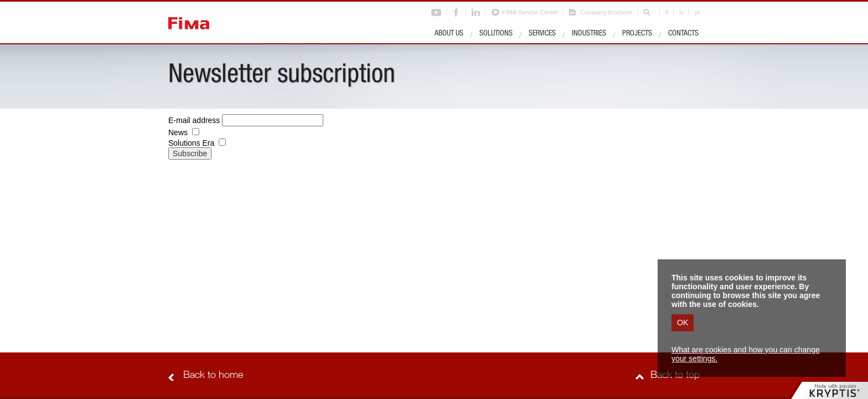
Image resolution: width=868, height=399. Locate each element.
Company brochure (606, 12)
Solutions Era (191, 143)
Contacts (683, 34)
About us (449, 34)
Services (542, 34)
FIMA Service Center (530, 12)
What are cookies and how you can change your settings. (746, 354)
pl (697, 12)
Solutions (496, 34)
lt (667, 12)
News (178, 132)
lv (681, 12)
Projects (637, 34)
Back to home (213, 376)
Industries (589, 34)
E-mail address (194, 120)
